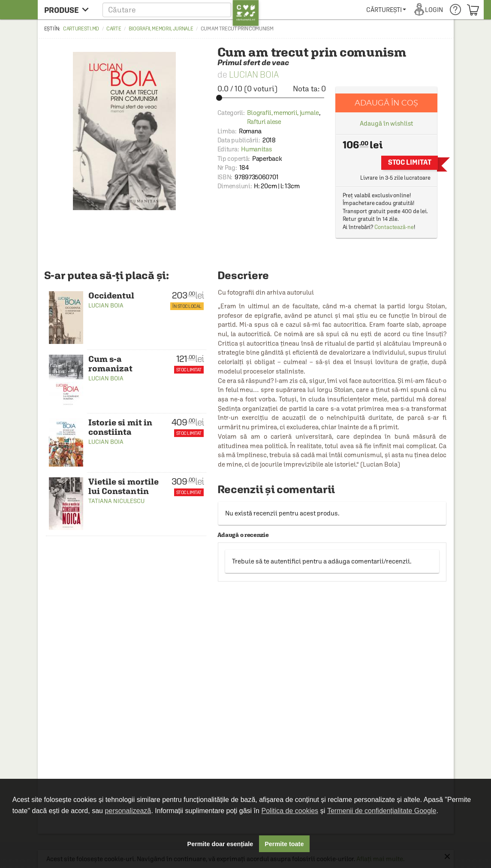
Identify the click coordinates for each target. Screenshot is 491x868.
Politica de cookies (290, 811)
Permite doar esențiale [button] (220, 844)
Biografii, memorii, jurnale (161, 29)
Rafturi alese (264, 122)
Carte (114, 29)
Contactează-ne (394, 227)
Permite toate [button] (284, 844)
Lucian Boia (254, 74)
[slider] (272, 98)
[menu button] (69, 10)
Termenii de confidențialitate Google (382, 811)
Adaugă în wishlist (386, 123)
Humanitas (256, 149)
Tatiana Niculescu (116, 501)
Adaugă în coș (386, 103)
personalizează (128, 811)
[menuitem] (386, 10)
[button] (181, 10)
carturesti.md (81, 29)
